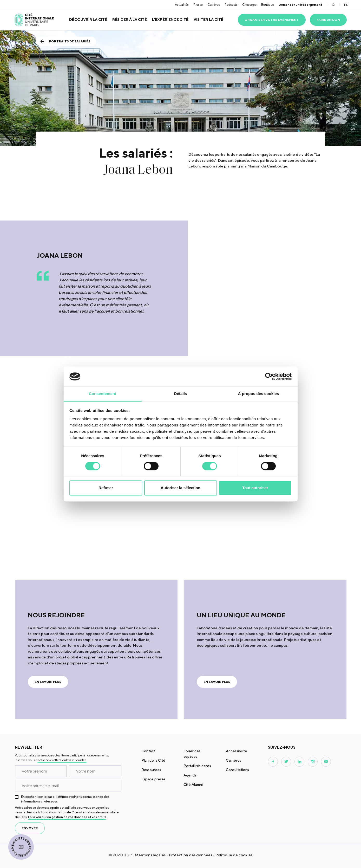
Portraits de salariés (70, 41)
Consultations (237, 770)
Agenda (190, 775)
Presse (198, 5)
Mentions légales (150, 855)
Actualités (182, 5)
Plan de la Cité (153, 760)
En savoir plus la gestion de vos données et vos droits (67, 817)
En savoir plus (48, 682)
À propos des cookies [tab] (259, 394)
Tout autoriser (255, 488)
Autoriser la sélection (180, 488)
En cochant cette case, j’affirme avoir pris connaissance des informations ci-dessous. (65, 799)
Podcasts (231, 5)
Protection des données (191, 855)
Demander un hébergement (300, 5)
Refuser (106, 488)
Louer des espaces (192, 754)
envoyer (30, 828)
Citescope (249, 5)
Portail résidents (197, 766)
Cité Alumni (193, 785)
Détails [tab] (181, 394)
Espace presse (153, 779)
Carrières (214, 5)
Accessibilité (237, 751)
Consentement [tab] (103, 394)
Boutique (268, 5)
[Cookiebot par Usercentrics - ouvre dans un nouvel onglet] (269, 377)
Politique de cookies (234, 855)
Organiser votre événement (272, 20)
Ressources (151, 770)
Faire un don (328, 20)
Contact (148, 751)
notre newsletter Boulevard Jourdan (62, 760)
